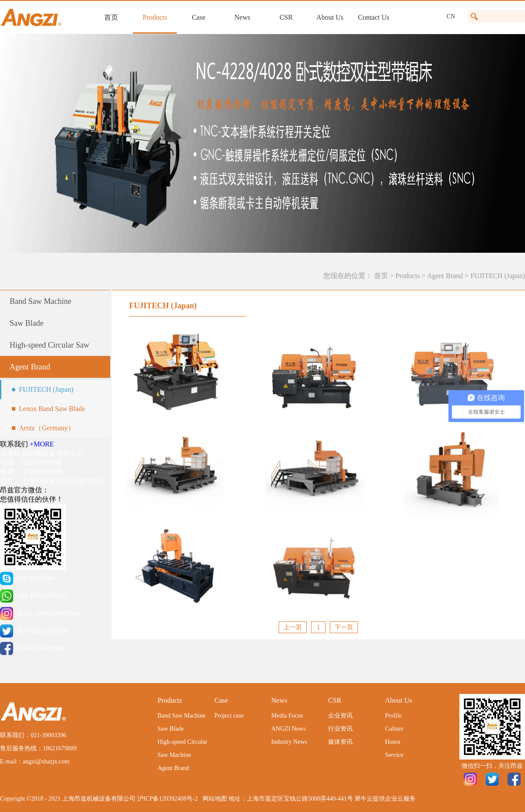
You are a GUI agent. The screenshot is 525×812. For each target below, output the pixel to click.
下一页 (344, 627)
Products (408, 276)
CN (451, 16)
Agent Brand (445, 276)
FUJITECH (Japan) (498, 276)
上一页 (293, 627)
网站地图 (213, 799)
